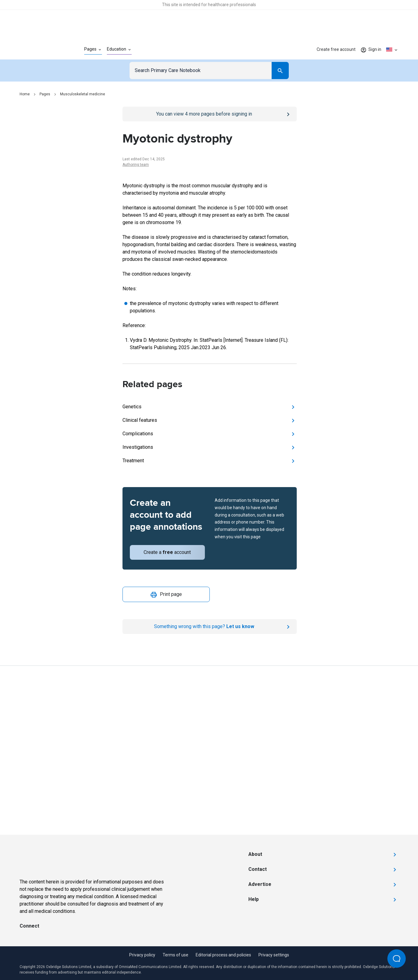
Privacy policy (142, 955)
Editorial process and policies (223, 955)
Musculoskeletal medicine (83, 94)
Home (25, 94)
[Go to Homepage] (42, 50)
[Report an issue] (210, 627)
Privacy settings (274, 955)
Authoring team (136, 165)
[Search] (280, 71)
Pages (45, 94)
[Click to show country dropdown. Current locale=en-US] (392, 50)
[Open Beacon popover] (397, 959)
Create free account (336, 49)
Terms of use (175, 955)
